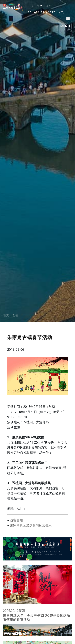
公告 (15, 319)
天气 (61, 12)
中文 (31, 6)
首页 (6, 319)
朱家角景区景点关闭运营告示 (31, 525)
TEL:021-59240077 (42, 12)
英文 (40, 6)
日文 (49, 6)
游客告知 (16, 520)
